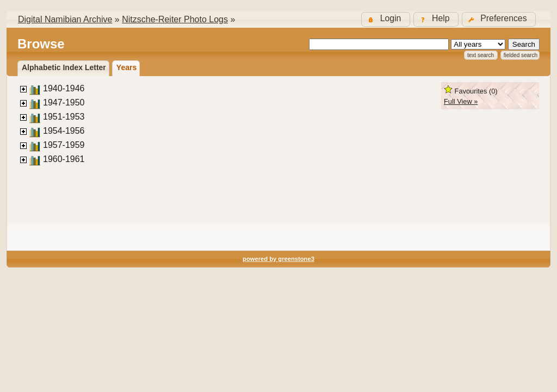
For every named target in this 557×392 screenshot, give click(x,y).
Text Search (481, 55)
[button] (499, 19)
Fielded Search (521, 55)
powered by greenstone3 (278, 259)
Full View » (461, 101)
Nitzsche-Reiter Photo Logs (175, 19)
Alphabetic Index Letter (64, 67)
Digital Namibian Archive (65, 19)
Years (126, 67)
